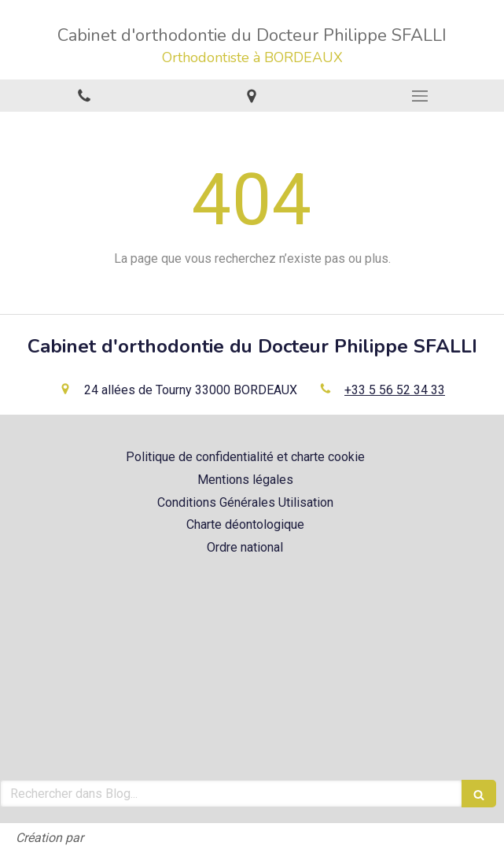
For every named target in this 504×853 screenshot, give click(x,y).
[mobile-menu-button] (420, 96)
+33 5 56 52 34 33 (395, 390)
